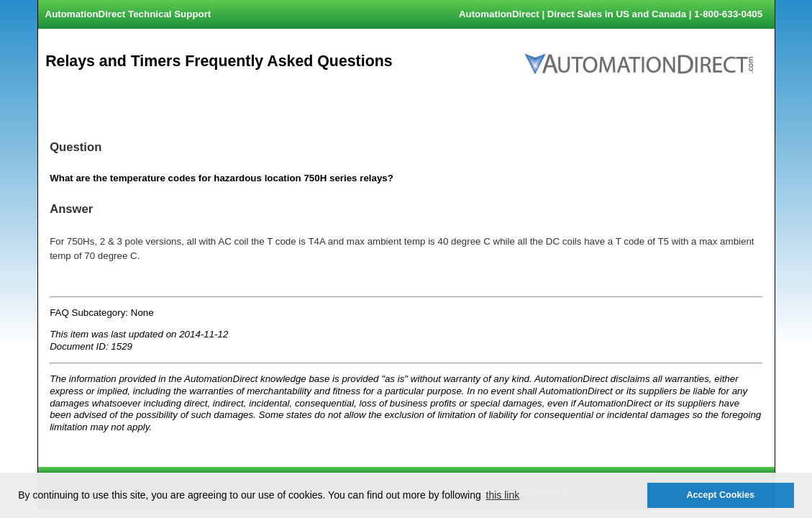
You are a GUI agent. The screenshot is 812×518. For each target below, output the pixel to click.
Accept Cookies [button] (720, 495)
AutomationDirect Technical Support (128, 14)
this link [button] (503, 495)
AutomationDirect (499, 14)
